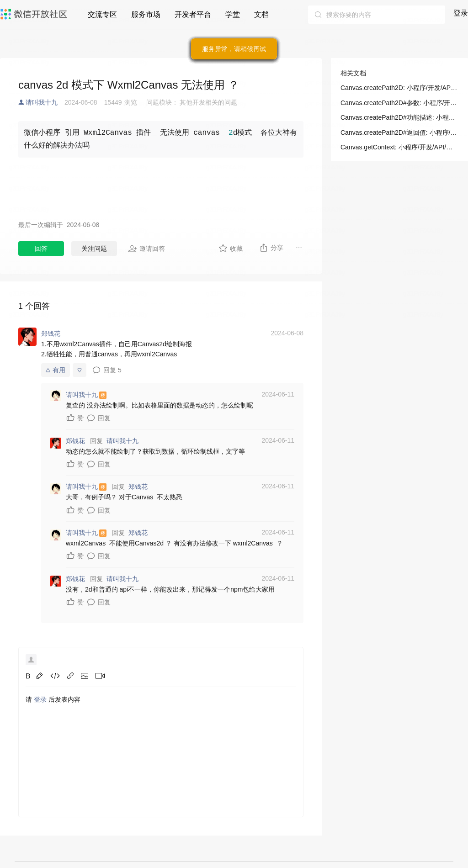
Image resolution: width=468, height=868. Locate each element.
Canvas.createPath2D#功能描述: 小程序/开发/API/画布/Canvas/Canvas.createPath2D (399, 117)
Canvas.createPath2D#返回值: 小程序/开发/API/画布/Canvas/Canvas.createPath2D (399, 132)
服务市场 (146, 14)
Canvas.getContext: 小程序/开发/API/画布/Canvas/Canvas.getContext (399, 147)
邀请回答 (146, 249)
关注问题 (94, 249)
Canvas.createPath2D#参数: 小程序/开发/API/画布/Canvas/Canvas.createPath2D (399, 103)
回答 (41, 249)
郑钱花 (138, 487)
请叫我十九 (42, 102)
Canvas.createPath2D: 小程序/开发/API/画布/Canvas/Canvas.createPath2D (399, 88)
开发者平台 (193, 14)
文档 (261, 14)
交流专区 (102, 14)
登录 (461, 13)
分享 (271, 248)
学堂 (233, 14)
